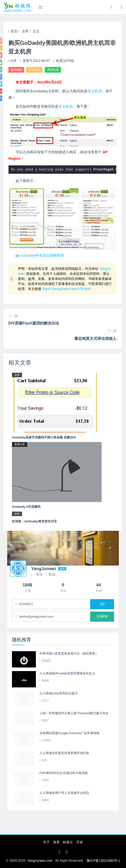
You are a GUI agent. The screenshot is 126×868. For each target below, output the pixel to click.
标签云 (68, 842)
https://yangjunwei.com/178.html (66, 289)
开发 (80, 842)
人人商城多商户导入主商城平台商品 (64, 793)
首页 (13, 31)
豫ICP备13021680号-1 (103, 861)
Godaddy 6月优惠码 (26, 507)
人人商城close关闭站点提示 (59, 693)
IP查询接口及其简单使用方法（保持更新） (69, 653)
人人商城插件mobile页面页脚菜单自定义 (67, 673)
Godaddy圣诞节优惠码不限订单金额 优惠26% (44, 437)
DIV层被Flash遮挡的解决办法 (34, 323)
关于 (46, 842)
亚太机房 (34, 70)
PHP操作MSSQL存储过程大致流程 (64, 773)
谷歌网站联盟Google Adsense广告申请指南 (69, 733)
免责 (56, 842)
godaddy (16, 70)
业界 (25, 31)
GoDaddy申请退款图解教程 (42, 255)
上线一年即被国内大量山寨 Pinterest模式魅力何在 (74, 713)
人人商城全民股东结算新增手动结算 (64, 753)
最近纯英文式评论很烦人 (95, 339)
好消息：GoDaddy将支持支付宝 (34, 521)
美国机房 (53, 70)
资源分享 (20, 444)
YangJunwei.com (40, 861)
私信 (51, 574)
